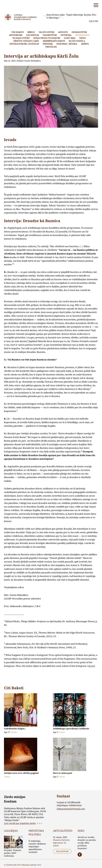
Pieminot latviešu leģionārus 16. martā (61, 843)
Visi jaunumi (62, 851)
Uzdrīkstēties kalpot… (16, 729)
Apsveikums (16, 35)
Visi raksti (18, 32)
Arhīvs (85, 44)
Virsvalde (51, 47)
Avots (91, 666)
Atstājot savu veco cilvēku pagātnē (23, 773)
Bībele (31, 32)
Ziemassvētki (79, 32)
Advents (63, 32)
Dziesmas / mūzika (67, 44)
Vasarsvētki (50, 35)
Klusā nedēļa (77, 41)
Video (82, 38)
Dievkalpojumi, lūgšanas (24, 44)
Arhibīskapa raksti (54, 41)
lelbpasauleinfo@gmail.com (71, 809)
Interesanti (82, 35)
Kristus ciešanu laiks (26, 41)
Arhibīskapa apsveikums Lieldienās (72, 729)
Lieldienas (33, 35)
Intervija (66, 35)
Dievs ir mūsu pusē (63, 773)
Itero (39, 865)
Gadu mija (70, 38)
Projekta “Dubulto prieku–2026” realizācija (13, 853)
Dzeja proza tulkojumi (47, 38)
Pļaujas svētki (21, 38)
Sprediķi (48, 44)
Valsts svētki (46, 32)
